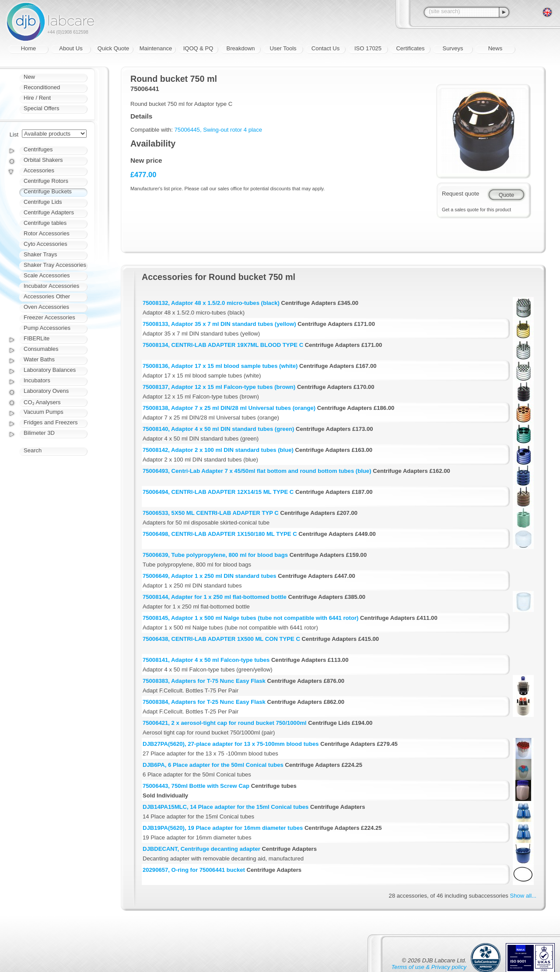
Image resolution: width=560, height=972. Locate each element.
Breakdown (240, 48)
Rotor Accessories (47, 233)
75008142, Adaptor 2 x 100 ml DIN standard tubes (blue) (218, 450)
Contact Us (325, 48)
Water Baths (39, 359)
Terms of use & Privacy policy (429, 967)
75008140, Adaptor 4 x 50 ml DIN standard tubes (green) (218, 429)
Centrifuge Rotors (46, 181)
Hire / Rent (37, 98)
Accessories (39, 170)
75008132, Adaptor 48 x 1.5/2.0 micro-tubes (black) (211, 303)
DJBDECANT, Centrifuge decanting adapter (201, 849)
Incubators (37, 380)
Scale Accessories (47, 275)
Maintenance (156, 48)
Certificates (410, 48)
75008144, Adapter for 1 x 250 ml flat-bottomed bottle (215, 597)
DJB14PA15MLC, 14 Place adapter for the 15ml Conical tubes (226, 807)
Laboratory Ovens (46, 391)
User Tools (283, 48)
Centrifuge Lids (43, 202)
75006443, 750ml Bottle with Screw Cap (196, 786)
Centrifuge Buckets (48, 191)
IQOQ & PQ (198, 48)
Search (33, 450)
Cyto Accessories (45, 244)
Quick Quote (113, 48)
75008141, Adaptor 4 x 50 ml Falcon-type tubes (206, 660)
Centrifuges (38, 149)
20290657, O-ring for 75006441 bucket (194, 870)
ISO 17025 (368, 48)
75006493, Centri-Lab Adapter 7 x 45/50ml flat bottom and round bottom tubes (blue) (257, 471)
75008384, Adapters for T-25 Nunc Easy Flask (204, 702)
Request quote (460, 194)
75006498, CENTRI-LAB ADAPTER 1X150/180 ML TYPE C (220, 534)
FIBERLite (37, 338)
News (495, 48)
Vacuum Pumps (44, 412)
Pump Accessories (47, 328)
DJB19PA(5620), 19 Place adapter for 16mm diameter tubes (223, 828)
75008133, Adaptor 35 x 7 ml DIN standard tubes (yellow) (219, 324)
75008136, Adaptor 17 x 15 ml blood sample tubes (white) (220, 366)
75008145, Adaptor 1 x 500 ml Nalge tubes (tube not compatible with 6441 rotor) (250, 618)
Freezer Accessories (49, 317)
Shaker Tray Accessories (55, 265)
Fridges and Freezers (51, 422)
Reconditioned (42, 87)
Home (29, 48)
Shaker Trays (40, 254)
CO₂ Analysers (42, 402)
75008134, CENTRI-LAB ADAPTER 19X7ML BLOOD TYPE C (223, 345)
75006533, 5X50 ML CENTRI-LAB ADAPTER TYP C (211, 513)
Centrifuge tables (45, 223)
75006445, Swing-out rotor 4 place (218, 130)
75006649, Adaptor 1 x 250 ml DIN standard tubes (210, 576)
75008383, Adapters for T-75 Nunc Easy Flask (204, 681)
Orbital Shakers (43, 160)
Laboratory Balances (50, 370)
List (14, 135)
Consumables (41, 349)
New (29, 77)
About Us (71, 48)
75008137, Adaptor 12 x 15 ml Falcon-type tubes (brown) (219, 387)
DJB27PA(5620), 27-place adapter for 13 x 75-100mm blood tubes (231, 744)
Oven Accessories (46, 307)
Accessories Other (47, 296)
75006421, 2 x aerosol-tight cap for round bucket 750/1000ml (225, 723)
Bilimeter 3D (39, 433)
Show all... (523, 896)
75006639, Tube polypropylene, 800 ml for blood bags (215, 555)
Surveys (453, 48)
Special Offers (41, 108)
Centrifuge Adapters (49, 212)
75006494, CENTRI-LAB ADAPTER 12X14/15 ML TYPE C (218, 492)
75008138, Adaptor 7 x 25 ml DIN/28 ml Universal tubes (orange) (229, 408)
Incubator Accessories (51, 286)
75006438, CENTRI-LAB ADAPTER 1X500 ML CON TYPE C (221, 639)
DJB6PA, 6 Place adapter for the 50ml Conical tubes (213, 765)
